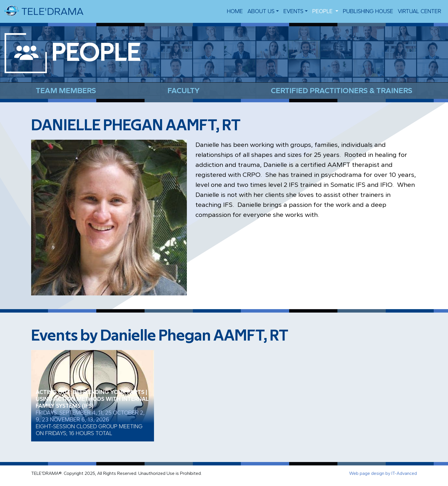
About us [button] (261, 11)
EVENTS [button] (293, 11)
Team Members (66, 91)
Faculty (184, 91)
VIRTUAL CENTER (419, 11)
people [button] (323, 11)
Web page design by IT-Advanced (383, 473)
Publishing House (368, 11)
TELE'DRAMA (44, 11)
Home (235, 11)
